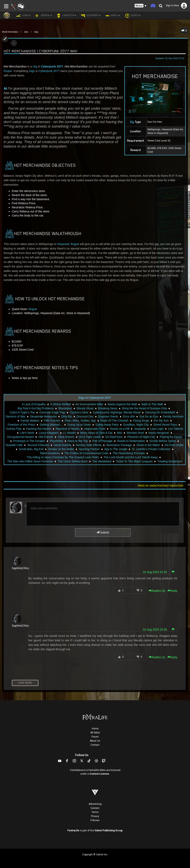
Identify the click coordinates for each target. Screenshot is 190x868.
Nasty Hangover (159, 433)
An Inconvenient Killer (89, 404)
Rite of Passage (102, 441)
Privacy (95, 816)
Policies (95, 820)
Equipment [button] (90, 15)
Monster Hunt (135, 433)
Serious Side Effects (89, 445)
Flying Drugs (141, 421)
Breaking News (108, 408)
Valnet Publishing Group (109, 830)
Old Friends (46, 437)
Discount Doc (85, 416)
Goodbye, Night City (136, 425)
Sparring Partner (89, 449)
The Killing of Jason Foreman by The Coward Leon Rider (63, 457)
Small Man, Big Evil (31, 449)
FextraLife (73, 830)
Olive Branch (66, 437)
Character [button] (66, 15)
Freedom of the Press (21, 425)
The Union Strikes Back (73, 461)
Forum (95, 737)
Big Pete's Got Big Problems (36, 408)
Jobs (26, 32)
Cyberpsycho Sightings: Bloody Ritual (117, 412)
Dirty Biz (67, 416)
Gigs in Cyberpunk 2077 (95, 398)
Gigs (36, 32)
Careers (95, 808)
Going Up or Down (79, 425)
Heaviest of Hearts (68, 429)
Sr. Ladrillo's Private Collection (151, 449)
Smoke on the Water (61, 449)
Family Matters (30, 421)
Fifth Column (52, 421)
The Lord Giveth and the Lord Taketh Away (131, 457)
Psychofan (56, 441)
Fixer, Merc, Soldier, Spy (80, 421)
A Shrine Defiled (60, 404)
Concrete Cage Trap (52, 412)
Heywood (63, 244)
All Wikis (95, 733)
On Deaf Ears (114, 437)
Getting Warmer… (51, 425)
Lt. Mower (69, 433)
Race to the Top (78, 441)
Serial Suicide (63, 445)
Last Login (157, 429)
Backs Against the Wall (122, 404)
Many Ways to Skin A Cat (96, 433)
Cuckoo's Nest (79, 412)
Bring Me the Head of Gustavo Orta (144, 408)
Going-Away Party (107, 425)
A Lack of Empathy (34, 404)
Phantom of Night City (141, 437)
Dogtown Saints (108, 416)
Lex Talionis (176, 429)
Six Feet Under (174, 445)
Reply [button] (172, 591)
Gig (35, 66)
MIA (120, 433)
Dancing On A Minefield (160, 412)
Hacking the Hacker (39, 429)
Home (95, 729)
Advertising (95, 804)
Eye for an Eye (149, 416)
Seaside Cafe (14, 445)
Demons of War (16, 416)
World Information (10, 32)
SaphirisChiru (20, 568)
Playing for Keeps (171, 437)
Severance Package (119, 445)
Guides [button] (132, 15)
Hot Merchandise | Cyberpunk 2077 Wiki (41, 51)
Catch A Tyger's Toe (22, 412)
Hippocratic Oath (95, 429)
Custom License (99, 774)
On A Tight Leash (90, 437)
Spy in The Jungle (116, 449)
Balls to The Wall (152, 404)
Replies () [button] (157, 591)
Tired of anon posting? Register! (160, 486)
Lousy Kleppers (49, 433)
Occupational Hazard (21, 437)
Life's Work (27, 433)
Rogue (8, 71)
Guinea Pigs (14, 429)
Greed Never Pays (165, 425)
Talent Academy (50, 453)
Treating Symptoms (170, 461)
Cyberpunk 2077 (52, 66)
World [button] (112, 15)
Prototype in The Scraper (29, 441)
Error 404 (129, 416)
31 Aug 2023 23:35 (155, 572)
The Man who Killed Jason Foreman (30, 461)
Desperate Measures (43, 416)
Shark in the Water (148, 445)
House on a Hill (120, 429)
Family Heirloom (173, 416)
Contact (95, 745)
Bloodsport (65, 408)
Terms (95, 812)
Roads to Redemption (131, 441)
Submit (103, 532)
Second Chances (38, 445)
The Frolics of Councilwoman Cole (86, 453)
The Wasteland (102, 461)
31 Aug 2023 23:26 (155, 629)
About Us (95, 741)
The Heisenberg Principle (129, 453)
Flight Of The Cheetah (115, 421)
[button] (141, 6)
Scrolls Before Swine (163, 441)
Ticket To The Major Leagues (134, 461)
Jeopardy (140, 429)
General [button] (43, 15)
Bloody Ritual (85, 408)
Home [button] (23, 15)
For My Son (161, 421)
